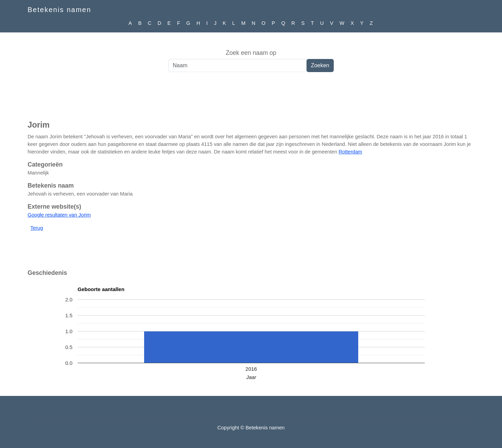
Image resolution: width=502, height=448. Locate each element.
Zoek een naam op (251, 53)
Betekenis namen (59, 10)
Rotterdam (350, 152)
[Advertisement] (251, 100)
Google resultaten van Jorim (59, 215)
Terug (37, 228)
